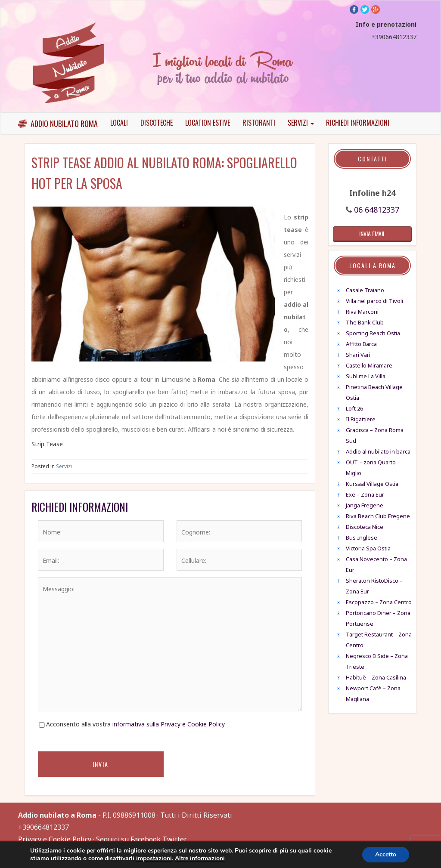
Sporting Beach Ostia (373, 333)
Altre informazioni (200, 858)
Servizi (301, 123)
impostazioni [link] (154, 858)
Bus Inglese (362, 537)
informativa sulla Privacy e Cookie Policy (169, 724)
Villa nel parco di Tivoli (374, 301)
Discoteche (157, 123)
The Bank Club (365, 322)
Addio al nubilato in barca (378, 451)
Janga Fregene (365, 505)
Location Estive (208, 123)
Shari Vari (358, 355)
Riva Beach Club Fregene (378, 516)
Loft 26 (354, 408)
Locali (119, 123)
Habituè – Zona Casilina (376, 677)
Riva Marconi (362, 312)
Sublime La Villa (366, 376)
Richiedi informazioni (358, 123)
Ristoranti (259, 123)
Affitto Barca (361, 344)
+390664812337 (394, 37)
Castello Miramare (369, 365)
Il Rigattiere (361, 419)
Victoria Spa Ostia (368, 548)
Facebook (146, 839)
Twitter (175, 839)
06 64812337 (377, 210)
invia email (372, 233)
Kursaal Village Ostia (372, 484)
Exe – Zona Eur (365, 494)
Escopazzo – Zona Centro (379, 602)
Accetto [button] (386, 854)
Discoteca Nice (365, 527)
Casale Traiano (365, 290)
